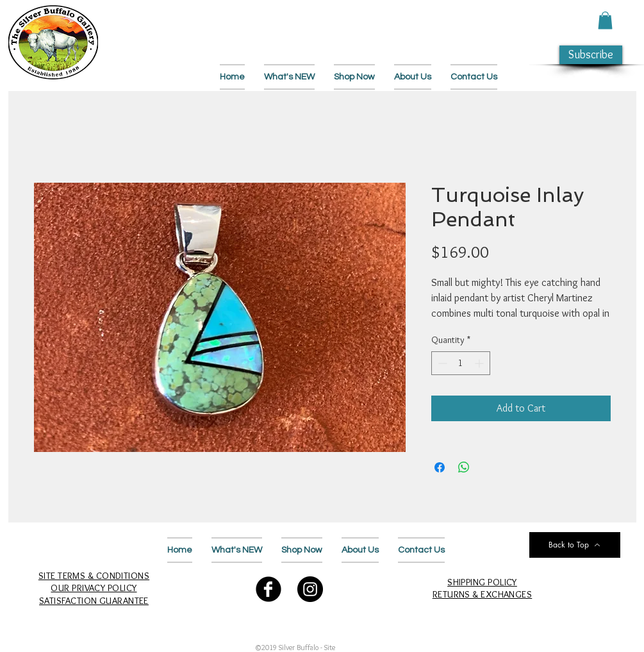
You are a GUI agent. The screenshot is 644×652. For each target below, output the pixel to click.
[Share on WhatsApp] (464, 467)
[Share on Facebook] (440, 467)
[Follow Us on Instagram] (310, 589)
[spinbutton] (461, 363)
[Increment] (480, 363)
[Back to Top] (575, 545)
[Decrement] (441, 363)
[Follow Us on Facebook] (268, 589)
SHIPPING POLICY (482, 582)
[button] (605, 20)
